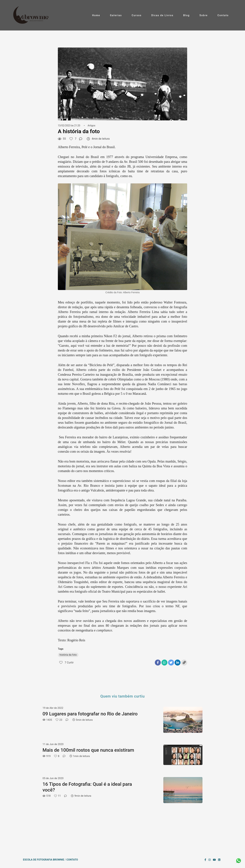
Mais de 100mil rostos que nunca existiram (88, 750)
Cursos (137, 15)
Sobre (203, 15)
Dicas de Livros (162, 15)
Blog (186, 15)
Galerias (116, 15)
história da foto (68, 655)
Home (96, 15)
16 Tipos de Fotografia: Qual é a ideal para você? (87, 787)
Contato (223, 15)
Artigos (91, 126)
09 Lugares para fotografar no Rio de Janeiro (90, 714)
